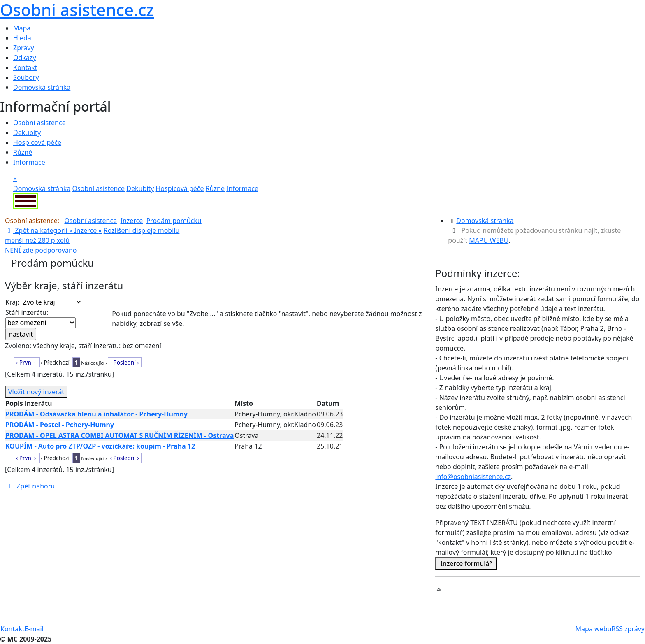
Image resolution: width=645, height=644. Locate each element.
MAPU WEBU (489, 240)
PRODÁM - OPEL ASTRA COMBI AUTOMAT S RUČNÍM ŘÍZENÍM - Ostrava (119, 435)
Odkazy (25, 58)
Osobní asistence (39, 123)
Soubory (26, 77)
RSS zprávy (628, 629)
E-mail (34, 629)
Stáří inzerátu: (41, 318)
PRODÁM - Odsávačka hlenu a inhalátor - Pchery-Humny (96, 414)
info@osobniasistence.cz (473, 477)
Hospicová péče (37, 142)
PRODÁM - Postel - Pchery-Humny (60, 425)
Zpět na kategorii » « (53, 230)
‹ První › (27, 362)
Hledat (23, 38)
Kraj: (44, 302)
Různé (23, 152)
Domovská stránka (42, 87)
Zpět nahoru (31, 486)
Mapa (22, 28)
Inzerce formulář (466, 563)
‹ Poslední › (125, 362)
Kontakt (25, 67)
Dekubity (27, 133)
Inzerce (131, 221)
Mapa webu (594, 629)
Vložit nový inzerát (36, 392)
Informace (29, 162)
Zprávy (24, 48)
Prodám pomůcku (174, 221)
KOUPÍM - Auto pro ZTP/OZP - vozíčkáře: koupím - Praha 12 (100, 446)
